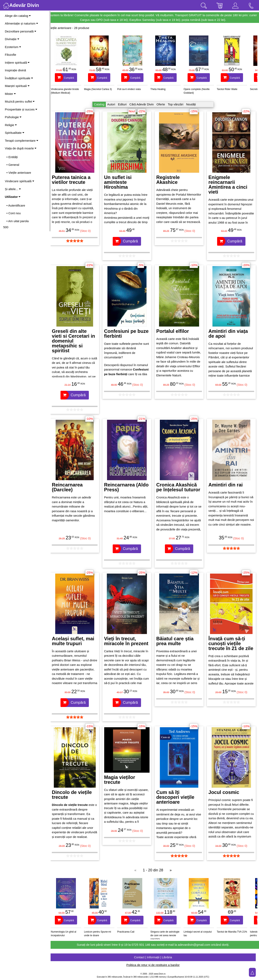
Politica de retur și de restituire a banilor (155, 965)
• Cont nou (14, 213)
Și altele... (13, 189)
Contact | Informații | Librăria (155, 957)
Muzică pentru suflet (20, 101)
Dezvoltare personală (21, 31)
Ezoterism (13, 47)
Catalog (101, 104)
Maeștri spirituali (17, 86)
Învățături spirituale (19, 78)
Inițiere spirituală (17, 63)
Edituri (124, 104)
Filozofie (11, 55)
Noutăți (193, 104)
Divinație (12, 39)
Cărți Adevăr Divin (143, 104)
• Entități (12, 157)
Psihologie (13, 117)
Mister (10, 94)
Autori (113, 104)
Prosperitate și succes (21, 109)
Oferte (162, 104)
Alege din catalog (18, 16)
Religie (11, 125)
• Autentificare (16, 205)
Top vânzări (177, 104)
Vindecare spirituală (20, 181)
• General (13, 165)
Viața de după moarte (21, 148)
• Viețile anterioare (19, 173)
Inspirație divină (15, 70)
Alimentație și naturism (21, 23)
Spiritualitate (15, 133)
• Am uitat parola (18, 221)
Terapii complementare (22, 141)
